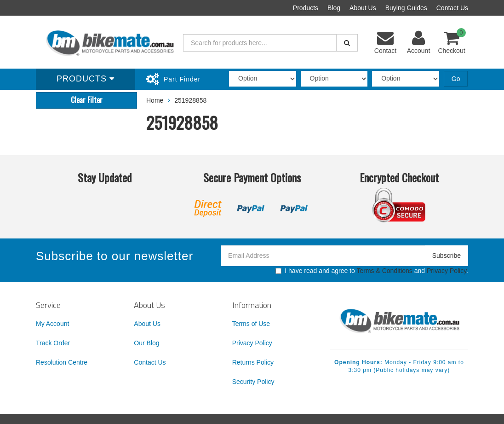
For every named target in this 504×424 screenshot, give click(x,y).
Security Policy (253, 382)
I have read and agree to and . (372, 271)
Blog (334, 8)
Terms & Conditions (384, 271)
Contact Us (452, 8)
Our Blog (146, 343)
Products (306, 8)
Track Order (53, 343)
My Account (52, 324)
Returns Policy (253, 362)
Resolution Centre (62, 362)
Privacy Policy (447, 271)
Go (456, 79)
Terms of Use (251, 324)
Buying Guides (406, 8)
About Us (363, 8)
